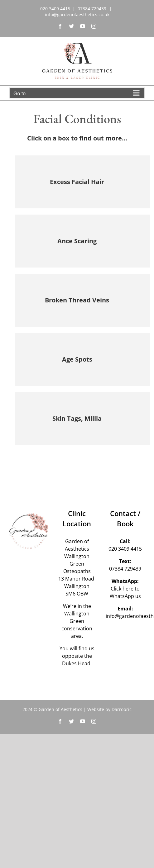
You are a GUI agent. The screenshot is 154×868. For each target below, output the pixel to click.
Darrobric (122, 709)
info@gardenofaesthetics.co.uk (77, 14)
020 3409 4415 (125, 549)
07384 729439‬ (125, 569)
